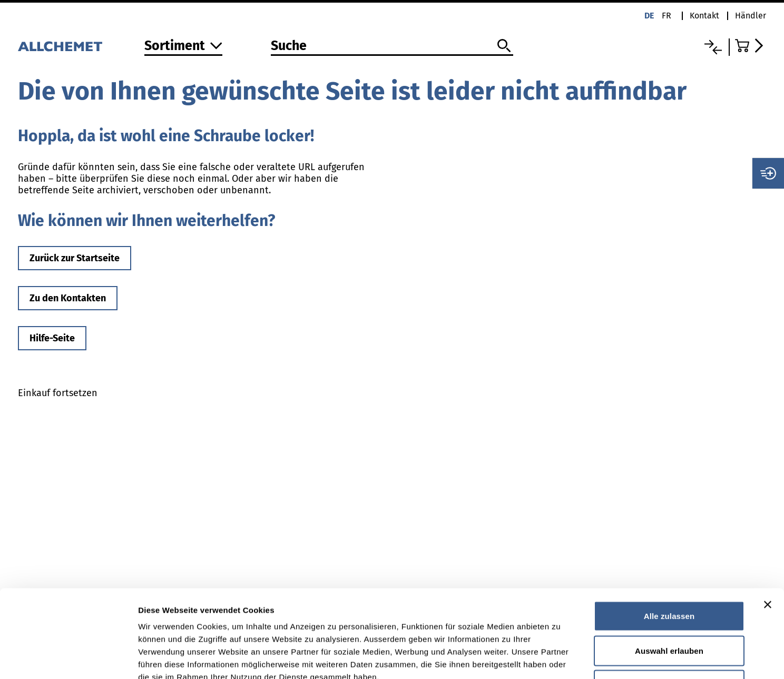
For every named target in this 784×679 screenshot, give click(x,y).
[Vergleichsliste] (713, 47)
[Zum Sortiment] (183, 47)
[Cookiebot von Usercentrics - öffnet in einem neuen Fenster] (68, 658)
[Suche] (392, 46)
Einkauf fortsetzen (58, 393)
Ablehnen (669, 610)
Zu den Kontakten (68, 298)
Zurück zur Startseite (75, 258)
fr (667, 16)
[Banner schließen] (768, 529)
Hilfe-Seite (52, 338)
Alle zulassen (669, 541)
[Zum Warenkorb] (751, 46)
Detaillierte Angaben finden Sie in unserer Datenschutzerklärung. (268, 614)
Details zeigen (560, 658)
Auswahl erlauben (669, 575)
